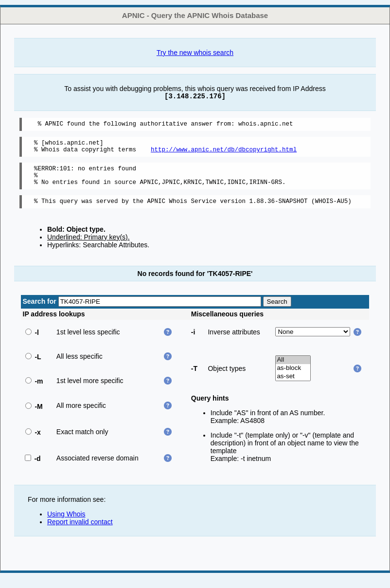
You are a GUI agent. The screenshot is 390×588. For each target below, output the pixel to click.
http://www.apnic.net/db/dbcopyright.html (224, 154)
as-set (293, 387)
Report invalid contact (80, 532)
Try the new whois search (195, 53)
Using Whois (66, 524)
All (293, 370)
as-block (293, 378)
